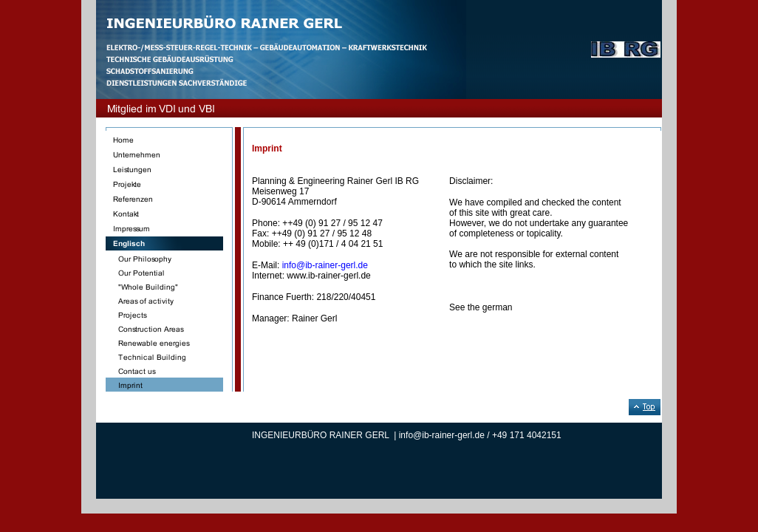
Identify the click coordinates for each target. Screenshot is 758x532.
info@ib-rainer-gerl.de (325, 265)
